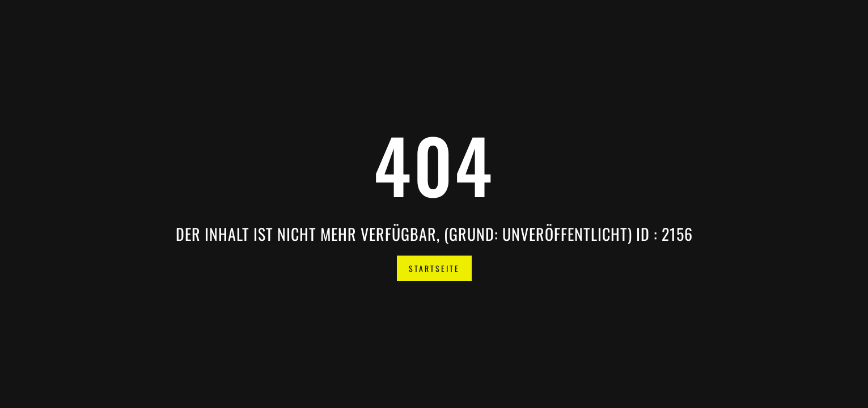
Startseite (434, 268)
